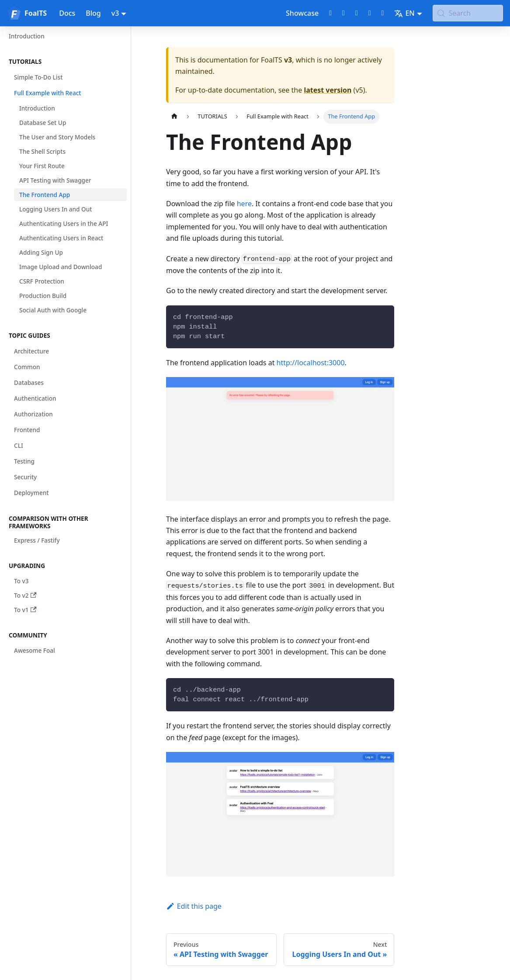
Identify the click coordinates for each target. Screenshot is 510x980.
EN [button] (404, 13)
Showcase (302, 13)
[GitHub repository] (330, 13)
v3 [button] (115, 13)
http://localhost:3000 (311, 363)
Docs (67, 13)
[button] (65, 62)
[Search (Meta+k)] (468, 13)
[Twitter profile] (343, 13)
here (244, 204)
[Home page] (174, 116)
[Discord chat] (357, 13)
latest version (328, 90)
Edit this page (194, 906)
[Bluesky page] (383, 13)
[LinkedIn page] (370, 13)
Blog (93, 13)
